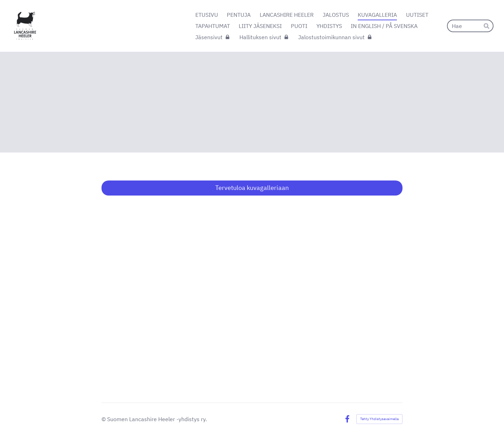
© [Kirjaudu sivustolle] (104, 419)
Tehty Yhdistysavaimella (379, 419)
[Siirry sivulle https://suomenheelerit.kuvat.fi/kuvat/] (252, 285)
